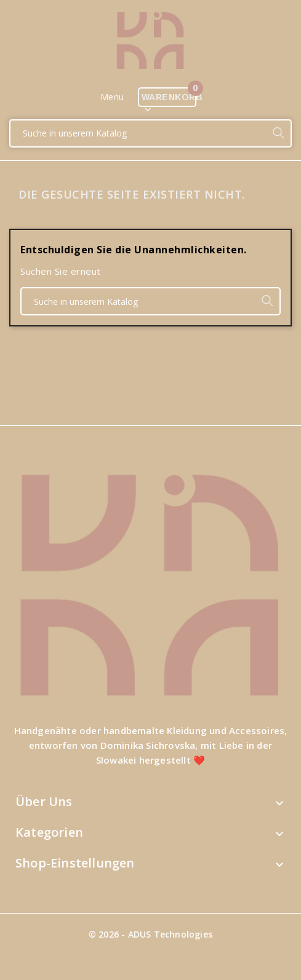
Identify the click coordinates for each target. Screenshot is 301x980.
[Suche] (138, 133)
